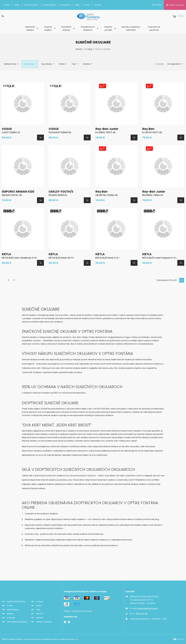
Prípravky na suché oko (154, 28)
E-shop (87, 5)
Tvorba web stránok (32, 639)
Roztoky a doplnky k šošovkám (131, 28)
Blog (77, 5)
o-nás (10, 605)
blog (38, 609)
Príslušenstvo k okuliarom (88, 28)
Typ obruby (46, 64)
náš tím (40, 613)
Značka (86, 64)
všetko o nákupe (44, 621)
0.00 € (179, 16)
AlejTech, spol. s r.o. (70, 639)
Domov (79, 49)
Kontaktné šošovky (66, 28)
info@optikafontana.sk (147, 608)
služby (39, 605)
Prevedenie (29, 64)
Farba (62, 64)
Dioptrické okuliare (30, 28)
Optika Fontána (16, 593)
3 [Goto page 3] (14, 280)
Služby (17, 5)
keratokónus (13, 609)
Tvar (74, 64)
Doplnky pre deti (108, 28)
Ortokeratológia (49, 5)
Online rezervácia (175, 5)
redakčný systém (51, 639)
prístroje (11, 617)
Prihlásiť (157, 5)
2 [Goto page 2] (9, 280)
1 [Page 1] (3, 280)
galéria (10, 613)
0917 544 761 (142, 613)
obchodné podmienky (17, 621)
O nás (7, 5)
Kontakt (98, 5)
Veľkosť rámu (10, 64)
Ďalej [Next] (182, 280)
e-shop (39, 601)
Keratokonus (66, 5)
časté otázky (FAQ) (16, 601)
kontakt (40, 617)
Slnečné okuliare (48, 28)
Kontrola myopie (31, 5)
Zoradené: (159, 64)
